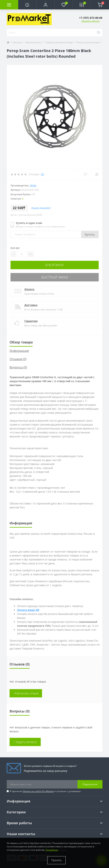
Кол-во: (15, 248)
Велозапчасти (34, 42)
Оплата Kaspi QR (28, 610)
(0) (42, 174)
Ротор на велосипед (88, 42)
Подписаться (90, 784)
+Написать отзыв (26, 693)
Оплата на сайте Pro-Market (38, 791)
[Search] (98, 33)
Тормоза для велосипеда (59, 42)
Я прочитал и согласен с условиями (45, 791)
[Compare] (97, 174)
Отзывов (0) (18, 359)
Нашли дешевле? (41, 208)
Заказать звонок (91, 21)
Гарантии (31, 321)
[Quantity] (22, 254)
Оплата (29, 289)
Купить (90, 234)
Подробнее (52, 850)
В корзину (55, 265)
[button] (45, 5)
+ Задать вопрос (25, 742)
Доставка (31, 305)
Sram (33, 185)
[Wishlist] (85, 174)
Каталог (18, 42)
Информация (19, 351)
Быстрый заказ (55, 277)
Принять (56, 860)
